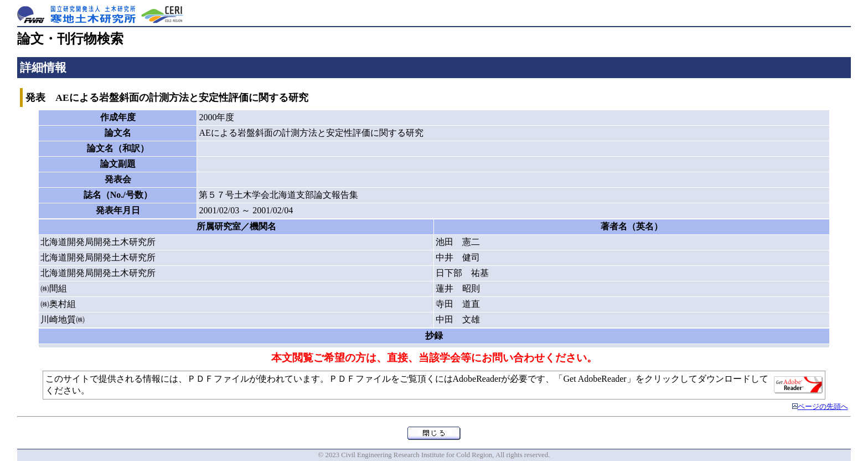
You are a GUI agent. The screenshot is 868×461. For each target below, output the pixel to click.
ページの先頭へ (823, 407)
